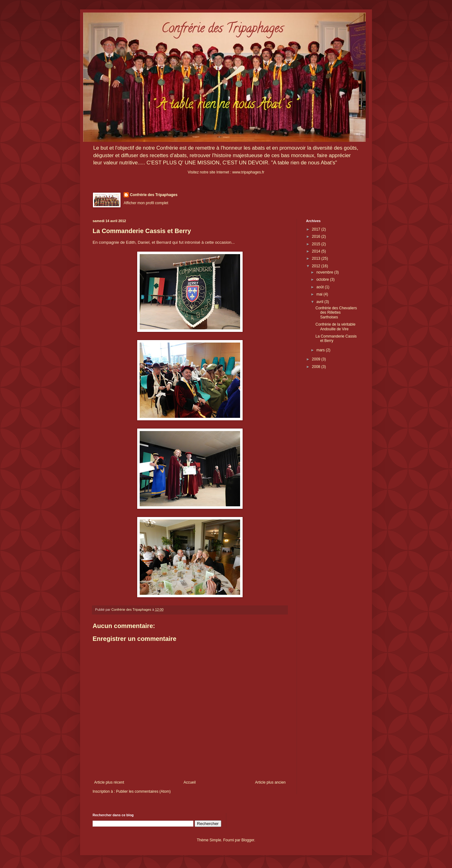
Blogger (248, 840)
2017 (317, 229)
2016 (317, 237)
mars (321, 350)
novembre (325, 272)
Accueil (190, 782)
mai (320, 294)
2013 (317, 258)
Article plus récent (109, 782)
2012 (317, 266)
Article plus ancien (270, 782)
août (321, 287)
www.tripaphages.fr (248, 172)
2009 (317, 359)
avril (320, 302)
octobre (323, 280)
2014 (317, 251)
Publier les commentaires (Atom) (143, 791)
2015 (317, 244)
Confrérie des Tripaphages (154, 195)
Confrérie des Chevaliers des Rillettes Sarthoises (336, 313)
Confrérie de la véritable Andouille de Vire (335, 327)
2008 (317, 367)
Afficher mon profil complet (146, 203)
